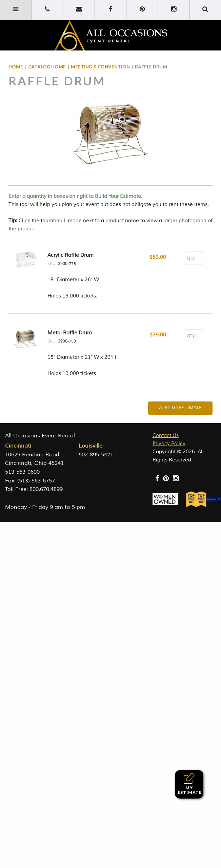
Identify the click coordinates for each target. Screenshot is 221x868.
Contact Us (166, 436)
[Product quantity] (194, 258)
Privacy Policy (169, 444)
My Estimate (190, 784)
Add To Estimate (180, 408)
